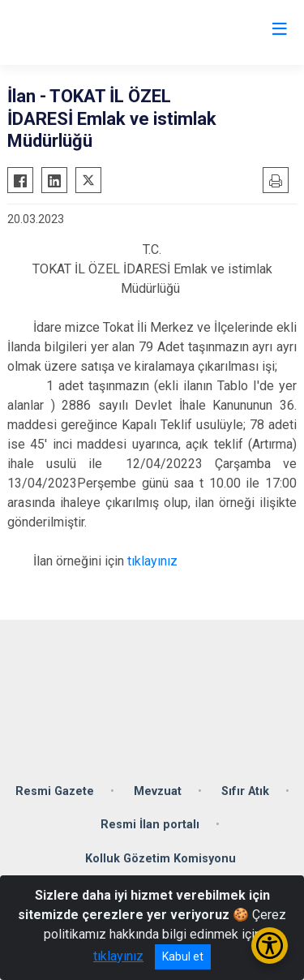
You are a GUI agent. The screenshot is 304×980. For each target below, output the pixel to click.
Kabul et (183, 956)
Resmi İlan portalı (150, 825)
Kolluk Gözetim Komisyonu (161, 859)
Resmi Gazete (55, 791)
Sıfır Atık (245, 791)
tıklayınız (154, 561)
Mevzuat (158, 791)
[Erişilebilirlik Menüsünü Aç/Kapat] (270, 946)
